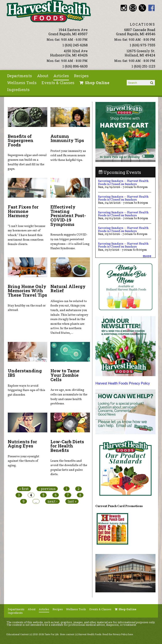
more (147, 256)
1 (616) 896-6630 (75, 66)
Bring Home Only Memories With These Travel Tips (27, 291)
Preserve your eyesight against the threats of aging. (24, 461)
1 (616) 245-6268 (75, 45)
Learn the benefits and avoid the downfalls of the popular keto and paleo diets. (69, 468)
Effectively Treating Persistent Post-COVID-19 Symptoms (68, 216)
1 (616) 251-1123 (143, 66)
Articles (61, 76)
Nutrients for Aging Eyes (22, 444)
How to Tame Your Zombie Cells (65, 375)
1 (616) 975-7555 (142, 45)
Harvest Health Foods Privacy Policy (123, 383)
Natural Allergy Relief (68, 289)
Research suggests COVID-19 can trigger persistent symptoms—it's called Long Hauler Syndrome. (70, 242)
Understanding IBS (25, 373)
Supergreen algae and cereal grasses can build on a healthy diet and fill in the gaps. (27, 162)
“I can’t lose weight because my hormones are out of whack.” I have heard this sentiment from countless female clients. (27, 235)
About (43, 76)
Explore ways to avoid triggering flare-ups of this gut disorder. (26, 390)
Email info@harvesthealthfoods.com (133, 8)
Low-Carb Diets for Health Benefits (67, 446)
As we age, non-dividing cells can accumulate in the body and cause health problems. (69, 397)
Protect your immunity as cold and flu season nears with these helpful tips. (68, 156)
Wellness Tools (22, 83)
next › (52, 501)
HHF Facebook (152, 8)
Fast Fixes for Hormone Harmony (23, 211)
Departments (20, 76)
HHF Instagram (124, 8)
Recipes (81, 76)
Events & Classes (58, 83)
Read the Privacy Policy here (118, 634)
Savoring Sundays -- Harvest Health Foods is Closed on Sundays (123, 183)
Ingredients (18, 90)
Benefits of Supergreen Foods (21, 141)
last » (72, 501)
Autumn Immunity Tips (67, 138)
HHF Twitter (142, 8)
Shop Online (97, 83)
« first (24, 489)
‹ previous (47, 489)
